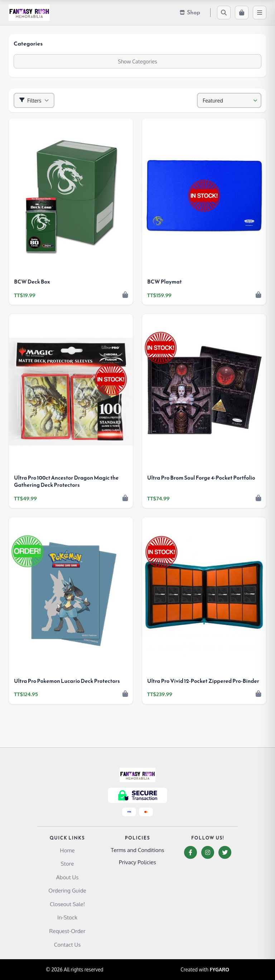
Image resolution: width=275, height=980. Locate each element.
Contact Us (67, 945)
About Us (67, 877)
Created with (205, 970)
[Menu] (260, 13)
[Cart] (242, 13)
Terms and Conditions (137, 850)
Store (67, 864)
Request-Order (67, 931)
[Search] (224, 13)
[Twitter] (225, 852)
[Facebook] (190, 852)
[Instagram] (208, 852)
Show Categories (137, 61)
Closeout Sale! (67, 904)
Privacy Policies (137, 862)
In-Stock (67, 917)
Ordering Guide (67, 890)
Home (67, 850)
